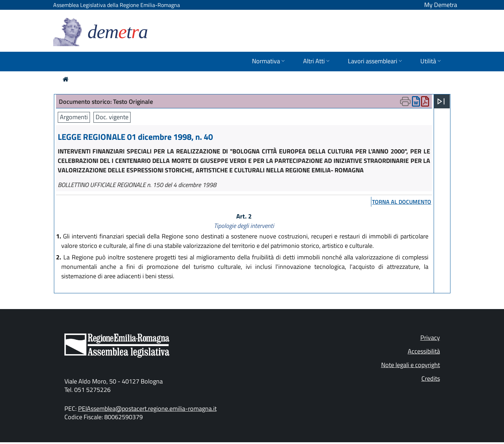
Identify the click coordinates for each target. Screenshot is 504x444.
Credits (431, 378)
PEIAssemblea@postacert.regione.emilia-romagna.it (147, 409)
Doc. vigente (112, 117)
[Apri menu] (441, 101)
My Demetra (441, 5)
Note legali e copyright (411, 365)
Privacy (430, 338)
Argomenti (74, 117)
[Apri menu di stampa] (405, 101)
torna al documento (402, 202)
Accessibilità (424, 351)
